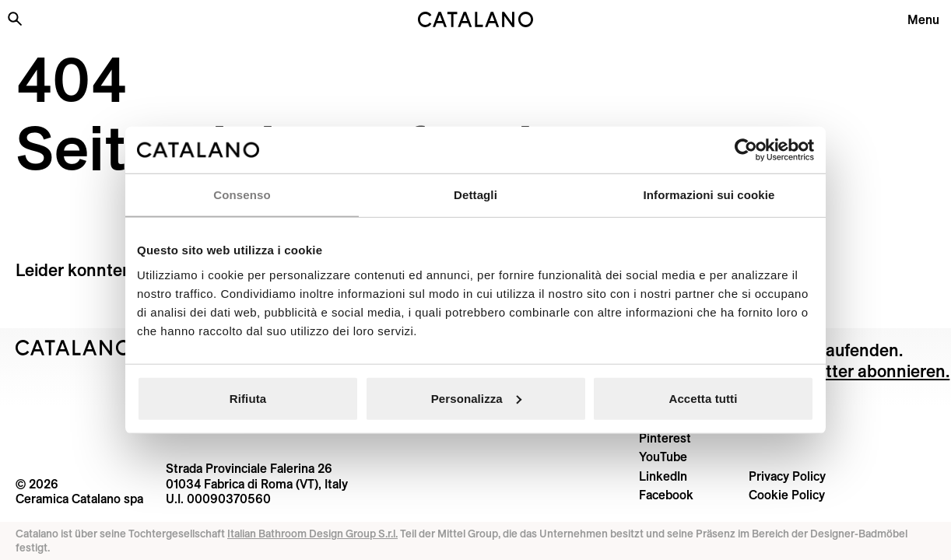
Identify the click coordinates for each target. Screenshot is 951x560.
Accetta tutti (704, 398)
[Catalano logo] (476, 19)
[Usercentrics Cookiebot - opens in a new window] (746, 150)
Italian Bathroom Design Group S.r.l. (312, 534)
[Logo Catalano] (74, 348)
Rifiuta (248, 398)
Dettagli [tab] (475, 195)
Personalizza (476, 398)
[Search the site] (15, 19)
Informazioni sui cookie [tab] (709, 195)
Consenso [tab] (242, 195)
